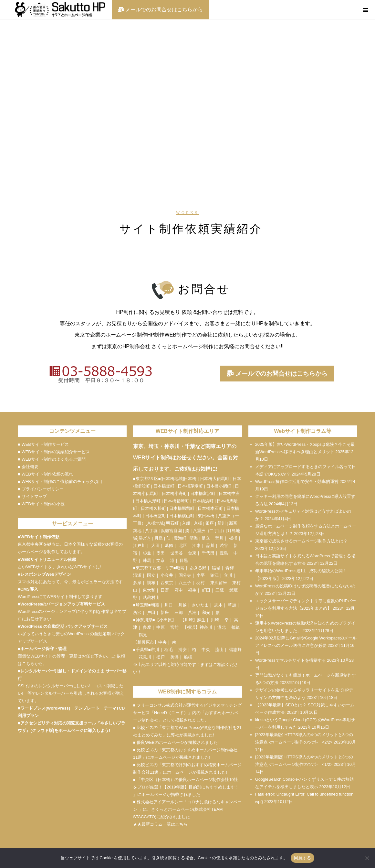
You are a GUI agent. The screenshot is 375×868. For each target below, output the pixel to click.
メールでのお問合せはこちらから (277, 374)
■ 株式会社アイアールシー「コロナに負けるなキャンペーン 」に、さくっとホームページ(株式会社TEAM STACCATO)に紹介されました (187, 809)
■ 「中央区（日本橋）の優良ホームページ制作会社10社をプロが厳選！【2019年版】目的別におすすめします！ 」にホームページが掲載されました (186, 787)
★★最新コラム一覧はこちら (160, 824)
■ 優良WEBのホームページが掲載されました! (176, 742)
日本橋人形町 (148, 501)
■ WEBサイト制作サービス (43, 444)
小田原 (166, 620)
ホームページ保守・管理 (43, 649)
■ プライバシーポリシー (41, 489)
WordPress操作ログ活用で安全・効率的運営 (297, 482)
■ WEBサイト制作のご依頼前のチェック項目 (60, 482)
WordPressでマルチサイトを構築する (291, 660)
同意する (302, 858)
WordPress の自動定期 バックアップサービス (64, 626)
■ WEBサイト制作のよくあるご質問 (52, 459)
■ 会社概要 (28, 467)
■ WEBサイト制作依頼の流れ (45, 474)
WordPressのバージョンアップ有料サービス (63, 604)
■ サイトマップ (32, 496)
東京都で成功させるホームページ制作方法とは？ (301, 541)
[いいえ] (367, 858)
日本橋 (190, 479)
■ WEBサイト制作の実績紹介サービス (54, 452)
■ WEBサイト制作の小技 (41, 504)
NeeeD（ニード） (171, 713)
